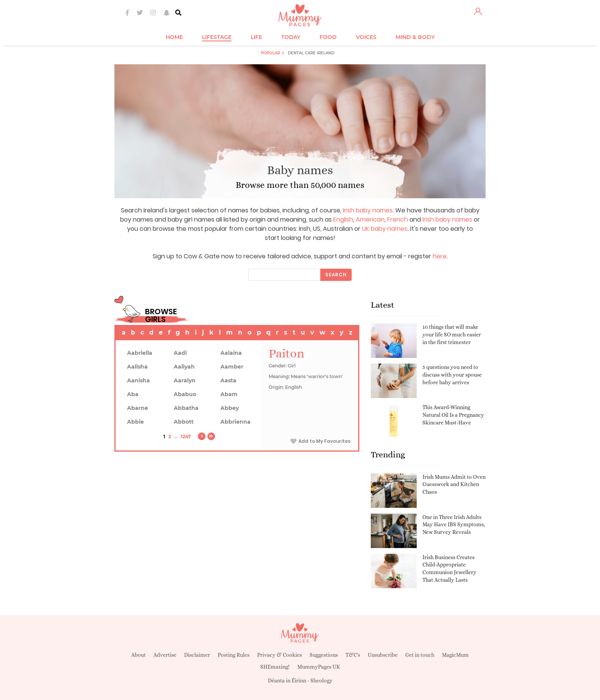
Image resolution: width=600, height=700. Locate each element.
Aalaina (231, 353)
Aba (133, 394)
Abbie (135, 422)
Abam (229, 394)
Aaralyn (185, 380)
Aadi (180, 353)
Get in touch (420, 655)
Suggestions (324, 655)
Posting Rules (234, 655)
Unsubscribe (383, 655)
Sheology (321, 680)
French (398, 219)
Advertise (165, 655)
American (370, 219)
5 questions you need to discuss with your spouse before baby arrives (452, 374)
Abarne (138, 408)
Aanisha (139, 380)
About (139, 655)
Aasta (228, 380)
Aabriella (140, 353)
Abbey (230, 408)
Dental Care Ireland (311, 53)
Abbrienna (236, 422)
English (343, 219)
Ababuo (185, 394)
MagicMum (455, 655)
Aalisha (137, 367)
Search (336, 275)
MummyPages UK (319, 667)
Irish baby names (368, 210)
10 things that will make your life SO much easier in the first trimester (452, 334)
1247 (186, 436)
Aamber (232, 367)
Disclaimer (197, 655)
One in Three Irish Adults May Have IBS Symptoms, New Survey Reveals (454, 525)
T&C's (353, 655)
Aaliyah (184, 367)
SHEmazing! (275, 667)
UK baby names (385, 229)
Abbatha (186, 408)
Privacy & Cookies (280, 655)
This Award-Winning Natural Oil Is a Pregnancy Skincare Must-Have (453, 415)
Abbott (184, 422)
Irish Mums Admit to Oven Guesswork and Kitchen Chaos (454, 484)
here (440, 256)
